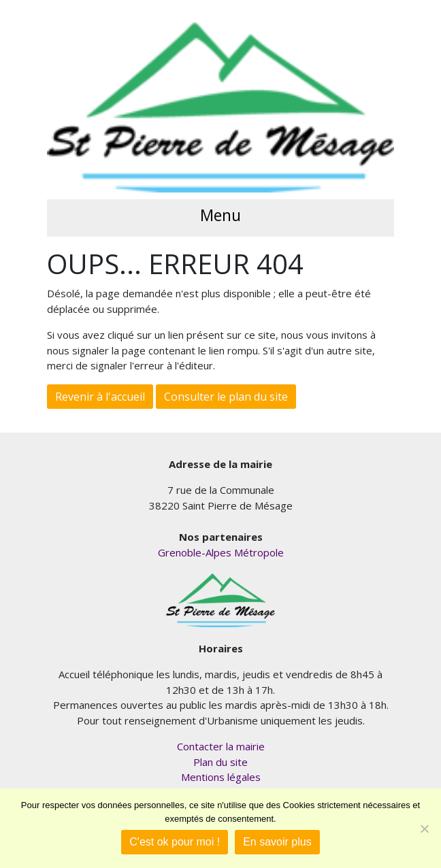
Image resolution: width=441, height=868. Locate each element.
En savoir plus (277, 842)
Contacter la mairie (221, 746)
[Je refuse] (424, 829)
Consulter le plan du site (226, 397)
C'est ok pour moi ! (175, 842)
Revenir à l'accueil (100, 397)
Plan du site (220, 762)
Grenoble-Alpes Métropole (221, 552)
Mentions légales (221, 777)
